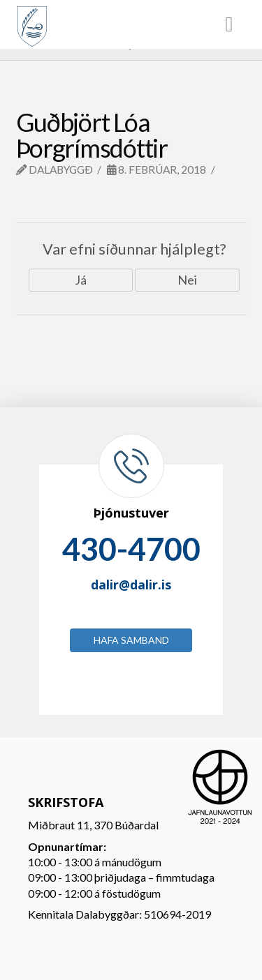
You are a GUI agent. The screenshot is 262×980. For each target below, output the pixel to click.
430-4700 (131, 549)
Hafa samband (131, 640)
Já (81, 280)
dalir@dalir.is (131, 585)
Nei (187, 280)
